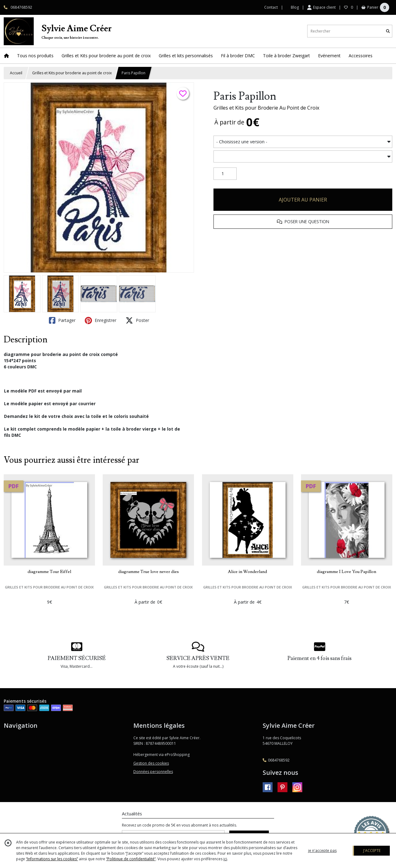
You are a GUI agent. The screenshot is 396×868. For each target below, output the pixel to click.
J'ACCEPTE (372, 851)
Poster (137, 320)
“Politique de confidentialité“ (131, 859)
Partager (62, 320)
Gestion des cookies (151, 763)
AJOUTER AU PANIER (303, 200)
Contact (271, 7)
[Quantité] (225, 174)
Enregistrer (101, 320)
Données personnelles (153, 772)
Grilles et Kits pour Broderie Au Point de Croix (266, 108)
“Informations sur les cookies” (52, 859)
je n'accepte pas (322, 851)
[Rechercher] (388, 31)
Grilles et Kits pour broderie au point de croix (72, 73)
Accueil (16, 73)
